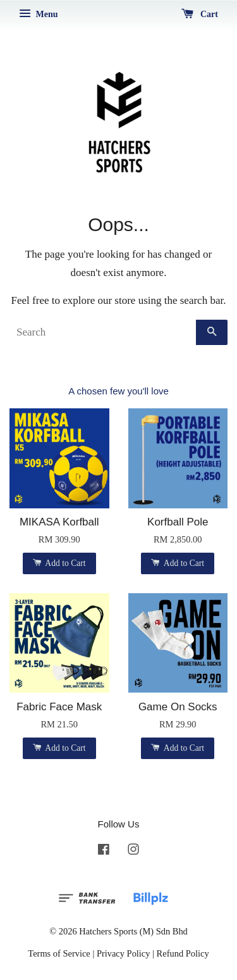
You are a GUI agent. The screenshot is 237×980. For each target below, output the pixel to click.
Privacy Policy (124, 953)
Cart (200, 14)
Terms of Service (59, 953)
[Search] (103, 332)
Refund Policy (183, 953)
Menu (39, 14)
